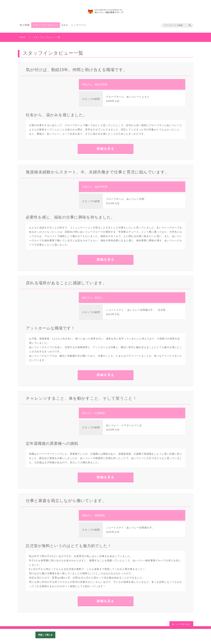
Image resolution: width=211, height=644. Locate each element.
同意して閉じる (45, 635)
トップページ (79, 25)
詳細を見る (106, 149)
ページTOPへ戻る (183, 624)
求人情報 (25, 25)
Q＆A (65, 25)
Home (23, 37)
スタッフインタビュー (46, 25)
